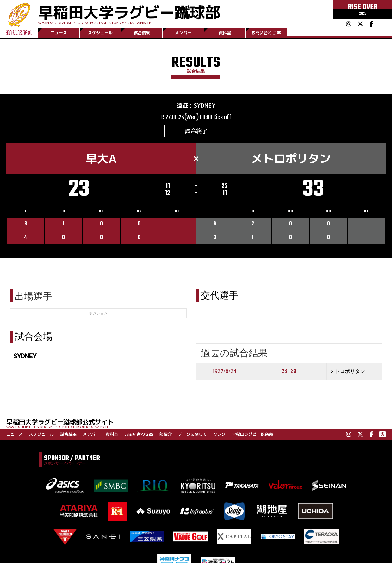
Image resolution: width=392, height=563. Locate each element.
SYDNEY (205, 106)
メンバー (183, 33)
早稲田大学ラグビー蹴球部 (129, 13)
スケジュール (100, 33)
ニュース (59, 33)
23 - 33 (289, 371)
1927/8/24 (224, 371)
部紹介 (166, 434)
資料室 (225, 33)
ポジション (98, 313)
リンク (219, 434)
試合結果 (142, 33)
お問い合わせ (266, 33)
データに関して (193, 434)
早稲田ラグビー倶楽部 (252, 434)
